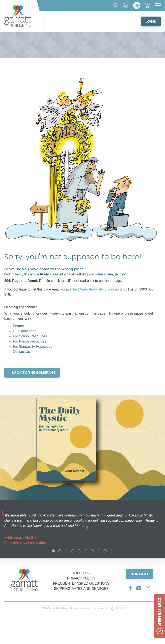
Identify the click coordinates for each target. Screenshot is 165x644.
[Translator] (125, 5)
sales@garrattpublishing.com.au (94, 289)
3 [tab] (66, 551)
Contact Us (21, 352)
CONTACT (140, 574)
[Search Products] (115, 5)
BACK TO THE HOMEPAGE (32, 373)
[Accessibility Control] (137, 5)
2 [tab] (60, 551)
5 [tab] (79, 551)
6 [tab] (86, 551)
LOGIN (151, 21)
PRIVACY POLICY (81, 578)
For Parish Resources (30, 341)
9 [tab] (105, 551)
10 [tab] (112, 551)
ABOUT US (81, 573)
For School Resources (30, 336)
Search (18, 326)
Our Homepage (25, 331)
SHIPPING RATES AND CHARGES (81, 589)
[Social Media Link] (130, 588)
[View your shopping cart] (147, 5)
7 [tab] (92, 551)
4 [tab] (73, 551)
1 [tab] (53, 551)
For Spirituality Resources (33, 347)
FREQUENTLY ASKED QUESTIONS (81, 583)
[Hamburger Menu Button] (158, 5)
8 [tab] (99, 551)
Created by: (111, 609)
